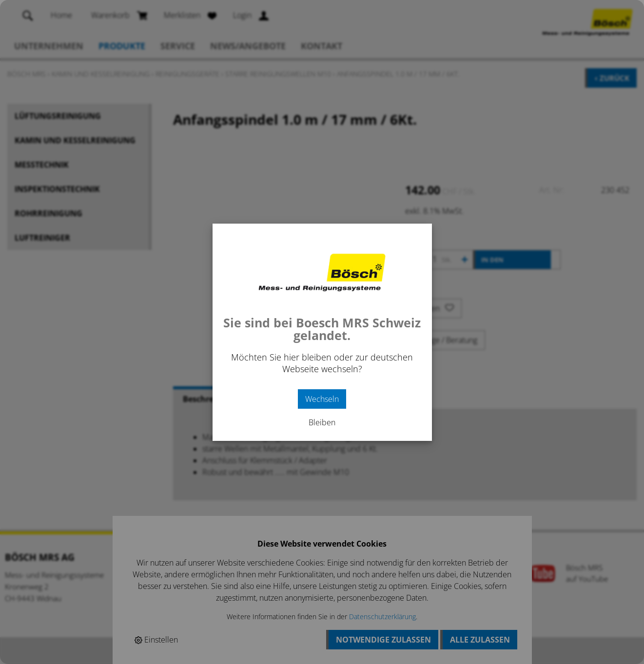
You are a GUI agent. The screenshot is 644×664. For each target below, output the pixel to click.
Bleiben (322, 422)
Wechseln (322, 399)
